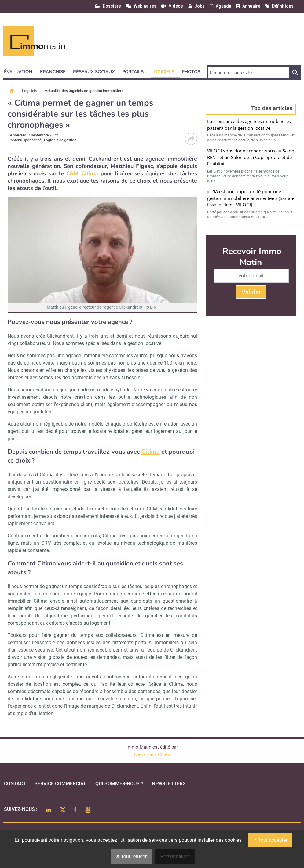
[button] (21, 71)
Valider (251, 292)
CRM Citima (82, 173)
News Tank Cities (152, 754)
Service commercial (60, 784)
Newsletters (169, 784)
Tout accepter (270, 840)
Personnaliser (175, 857)
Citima (150, 452)
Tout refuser (131, 857)
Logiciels (30, 91)
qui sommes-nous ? (119, 784)
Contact (15, 784)
